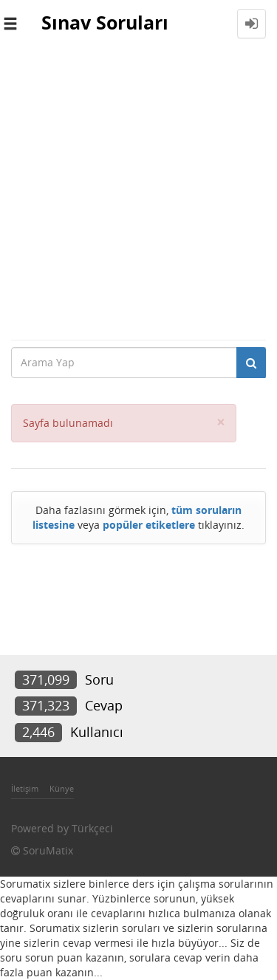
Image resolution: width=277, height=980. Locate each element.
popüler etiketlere (149, 525)
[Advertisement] (138, 193)
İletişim (25, 788)
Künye (62, 788)
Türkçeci (92, 828)
